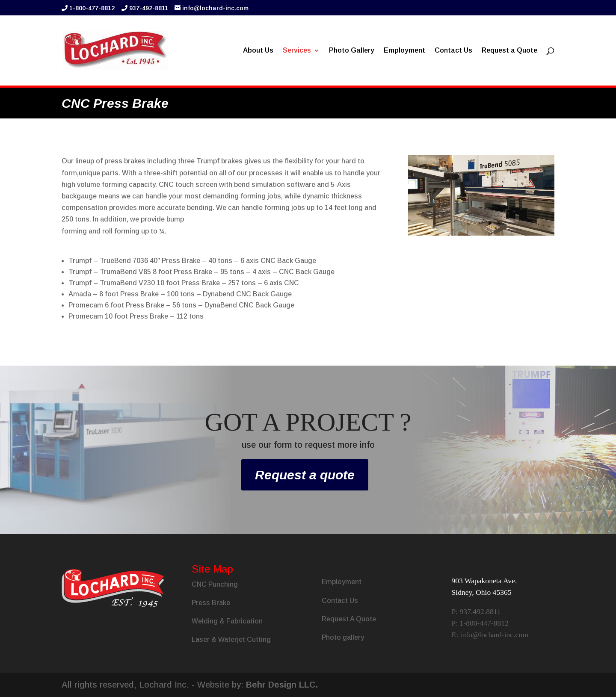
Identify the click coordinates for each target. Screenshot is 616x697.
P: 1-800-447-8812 (480, 623)
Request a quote (305, 475)
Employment (404, 51)
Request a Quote (509, 51)
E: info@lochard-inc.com (490, 635)
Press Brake (211, 603)
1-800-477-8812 (92, 8)
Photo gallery (343, 637)
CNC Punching (215, 584)
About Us (258, 51)
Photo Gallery (352, 51)
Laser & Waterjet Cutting (231, 639)
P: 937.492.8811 (476, 611)
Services (297, 51)
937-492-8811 (149, 8)
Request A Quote (349, 619)
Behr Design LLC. (282, 685)
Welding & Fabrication (227, 621)
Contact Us (453, 51)
